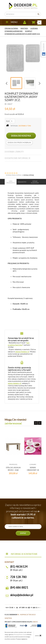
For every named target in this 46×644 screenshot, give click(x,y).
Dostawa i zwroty (14, 152)
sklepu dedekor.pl (14, 383)
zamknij (38, 635)
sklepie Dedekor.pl (22, 352)
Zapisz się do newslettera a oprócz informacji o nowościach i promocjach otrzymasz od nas (23, 511)
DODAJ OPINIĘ (29, 175)
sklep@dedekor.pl (22, 595)
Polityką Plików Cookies (21, 635)
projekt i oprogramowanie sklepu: (21, 622)
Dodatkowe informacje (18, 158)
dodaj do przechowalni (19, 143)
